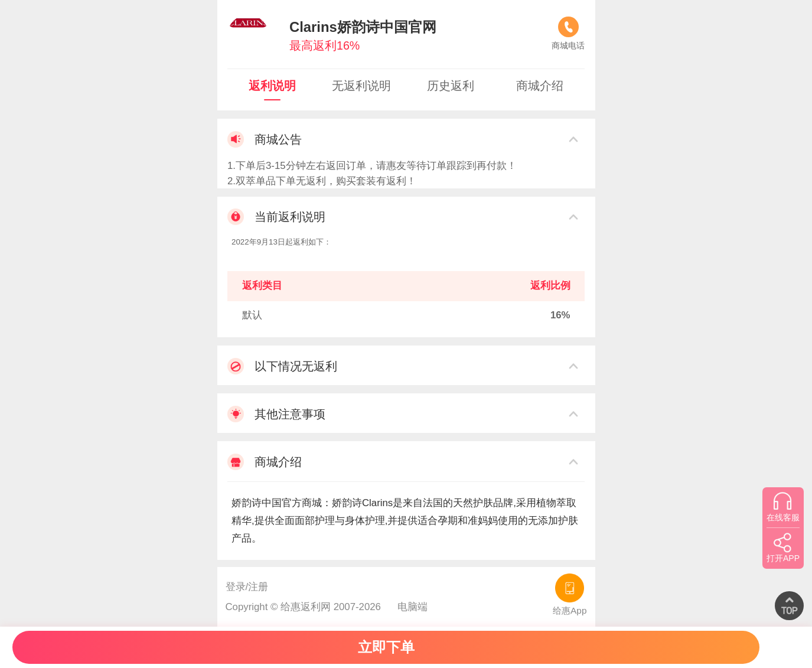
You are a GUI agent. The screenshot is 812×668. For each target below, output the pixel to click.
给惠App (570, 594)
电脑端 (412, 607)
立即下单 (386, 647)
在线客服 (783, 507)
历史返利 (451, 86)
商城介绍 (540, 86)
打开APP (783, 548)
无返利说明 (361, 86)
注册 (258, 587)
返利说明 (272, 86)
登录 (236, 587)
